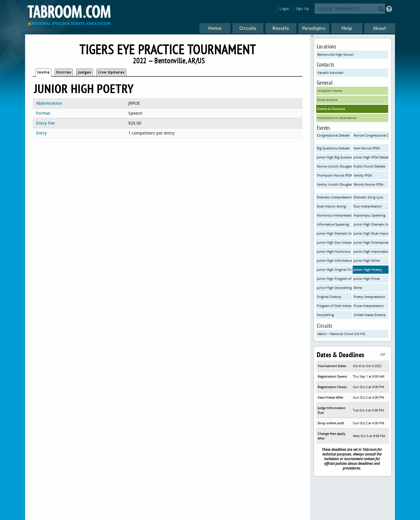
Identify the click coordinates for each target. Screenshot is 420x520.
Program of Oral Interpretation (334, 306)
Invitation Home (330, 91)
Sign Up (302, 9)
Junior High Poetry (368, 269)
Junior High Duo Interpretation (334, 242)
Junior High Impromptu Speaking (371, 251)
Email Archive (327, 100)
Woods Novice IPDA (368, 184)
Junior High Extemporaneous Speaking (371, 242)
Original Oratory (329, 297)
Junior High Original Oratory (334, 269)
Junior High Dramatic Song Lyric (334, 233)
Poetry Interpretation (369, 297)
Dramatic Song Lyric (368, 197)
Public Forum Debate (369, 166)
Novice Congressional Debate (371, 135)
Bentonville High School (335, 54)
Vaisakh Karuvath (330, 73)
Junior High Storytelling (334, 288)
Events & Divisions (331, 109)
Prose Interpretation (369, 306)
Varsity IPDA (363, 175)
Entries (64, 72)
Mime (358, 288)
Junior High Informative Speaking (334, 260)
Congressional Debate (333, 135)
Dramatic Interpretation (334, 197)
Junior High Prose (367, 279)
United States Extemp (370, 315)
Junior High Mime (367, 260)
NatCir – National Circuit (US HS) (341, 334)
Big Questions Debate (333, 148)
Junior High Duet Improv (371, 233)
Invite (43, 72)
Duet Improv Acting (331, 206)
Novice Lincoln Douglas (334, 166)
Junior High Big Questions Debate (334, 157)
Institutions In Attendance (337, 118)
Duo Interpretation (368, 206)
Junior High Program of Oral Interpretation (334, 279)
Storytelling (325, 315)
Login (284, 9)
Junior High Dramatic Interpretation (371, 224)
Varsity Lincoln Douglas (334, 184)
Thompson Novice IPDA (334, 175)
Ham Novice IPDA (367, 148)
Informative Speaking (333, 224)
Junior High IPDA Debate (371, 157)
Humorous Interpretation (334, 215)
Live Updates (111, 72)
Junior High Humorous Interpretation (334, 251)
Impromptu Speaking (369, 215)
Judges (85, 72)
